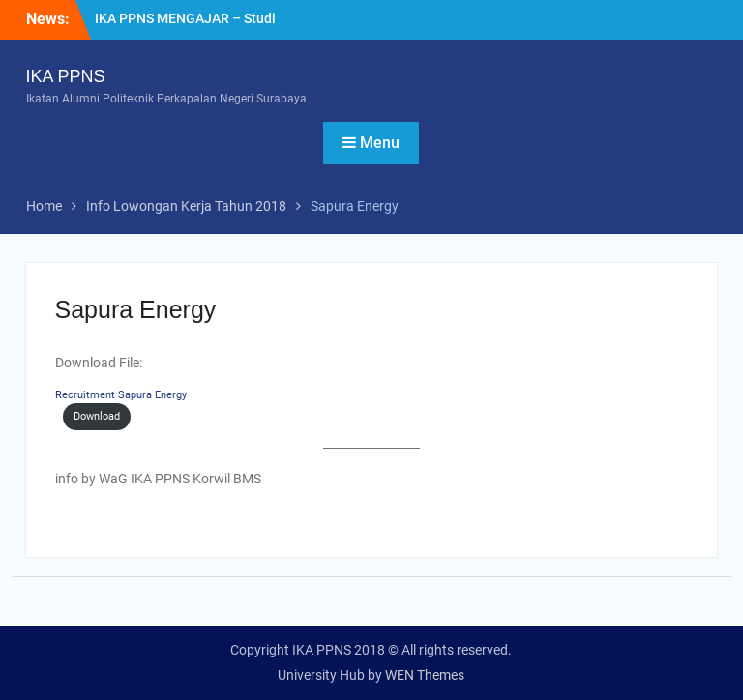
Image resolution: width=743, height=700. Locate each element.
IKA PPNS (66, 76)
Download (97, 416)
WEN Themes (425, 675)
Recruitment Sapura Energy (121, 395)
